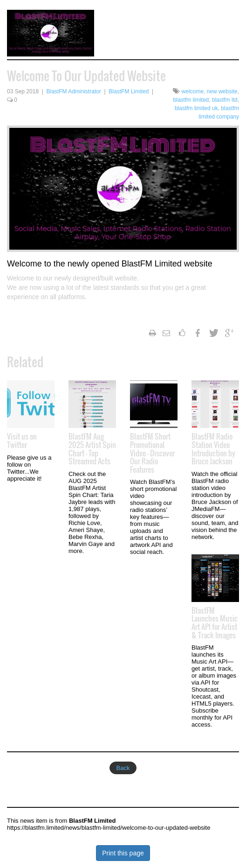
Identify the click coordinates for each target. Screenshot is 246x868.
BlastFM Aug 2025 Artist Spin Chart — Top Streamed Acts (92, 449)
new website (222, 91)
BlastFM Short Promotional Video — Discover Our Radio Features (152, 453)
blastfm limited (191, 100)
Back (123, 768)
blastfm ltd (225, 100)
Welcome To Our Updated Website (86, 76)
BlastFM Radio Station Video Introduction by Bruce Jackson (213, 449)
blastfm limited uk (196, 108)
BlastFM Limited (129, 91)
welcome (193, 91)
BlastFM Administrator (74, 91)
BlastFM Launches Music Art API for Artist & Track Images (215, 623)
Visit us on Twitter (22, 441)
